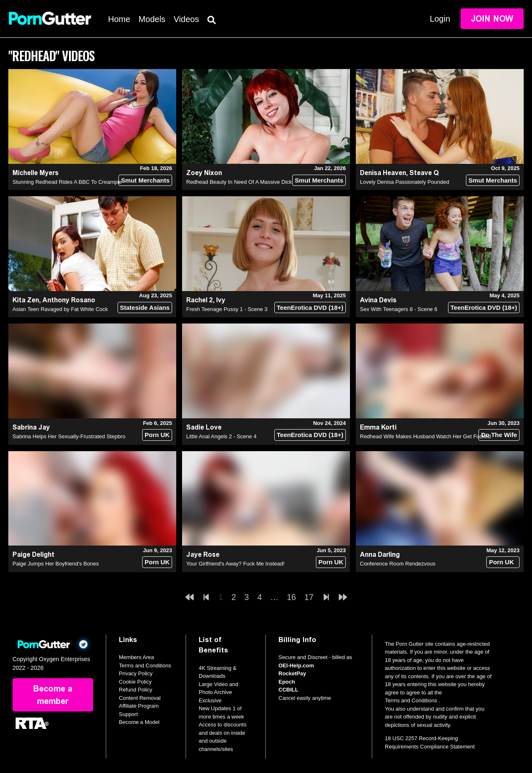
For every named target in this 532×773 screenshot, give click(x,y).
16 (291, 597)
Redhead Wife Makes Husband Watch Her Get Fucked (425, 436)
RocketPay (292, 673)
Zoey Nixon (204, 173)
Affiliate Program (139, 706)
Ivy (221, 300)
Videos (186, 19)
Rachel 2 (199, 300)
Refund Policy (135, 690)
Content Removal (140, 698)
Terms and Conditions (145, 666)
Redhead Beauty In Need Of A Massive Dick (239, 182)
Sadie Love (204, 427)
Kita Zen (26, 300)
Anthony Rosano (69, 300)
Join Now (492, 19)
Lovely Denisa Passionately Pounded (405, 182)
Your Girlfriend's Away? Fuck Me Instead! (235, 564)
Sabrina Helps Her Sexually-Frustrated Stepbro (69, 436)
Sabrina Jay (31, 427)
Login (440, 19)
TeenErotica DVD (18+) (310, 307)
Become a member (53, 695)
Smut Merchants (145, 180)
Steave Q (424, 173)
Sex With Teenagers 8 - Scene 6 (399, 309)
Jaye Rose (203, 554)
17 (309, 597)
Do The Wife (499, 435)
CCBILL (288, 690)
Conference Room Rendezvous (398, 564)
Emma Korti (378, 427)
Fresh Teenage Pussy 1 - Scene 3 (227, 309)
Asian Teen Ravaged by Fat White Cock (60, 309)
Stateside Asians (145, 307)
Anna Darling (380, 554)
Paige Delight (33, 554)
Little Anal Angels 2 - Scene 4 (221, 436)
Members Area (137, 657)
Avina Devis (378, 300)
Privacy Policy (136, 673)
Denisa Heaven (383, 173)
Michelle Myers (36, 173)
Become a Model (139, 722)
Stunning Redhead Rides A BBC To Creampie (67, 182)
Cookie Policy (135, 682)
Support (128, 714)
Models (152, 19)
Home (119, 19)
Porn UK (157, 435)
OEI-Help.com (296, 666)
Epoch (287, 682)
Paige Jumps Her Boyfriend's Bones (56, 564)
